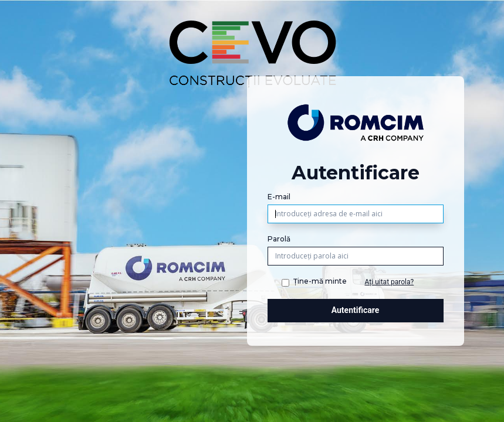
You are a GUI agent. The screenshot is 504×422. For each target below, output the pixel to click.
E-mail (279, 197)
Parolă (279, 239)
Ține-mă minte (320, 281)
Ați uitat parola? (390, 282)
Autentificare (356, 310)
